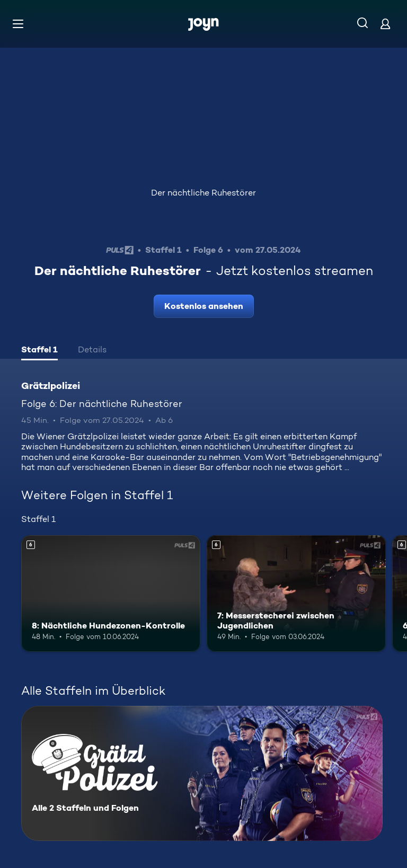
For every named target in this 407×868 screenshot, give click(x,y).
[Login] (385, 24)
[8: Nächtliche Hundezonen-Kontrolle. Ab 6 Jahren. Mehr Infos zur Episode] (111, 594)
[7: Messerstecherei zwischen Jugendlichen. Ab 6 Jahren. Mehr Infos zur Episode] (296, 594)
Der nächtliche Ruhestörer (203, 193)
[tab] (39, 351)
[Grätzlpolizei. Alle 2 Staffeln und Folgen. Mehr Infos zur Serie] (202, 773)
